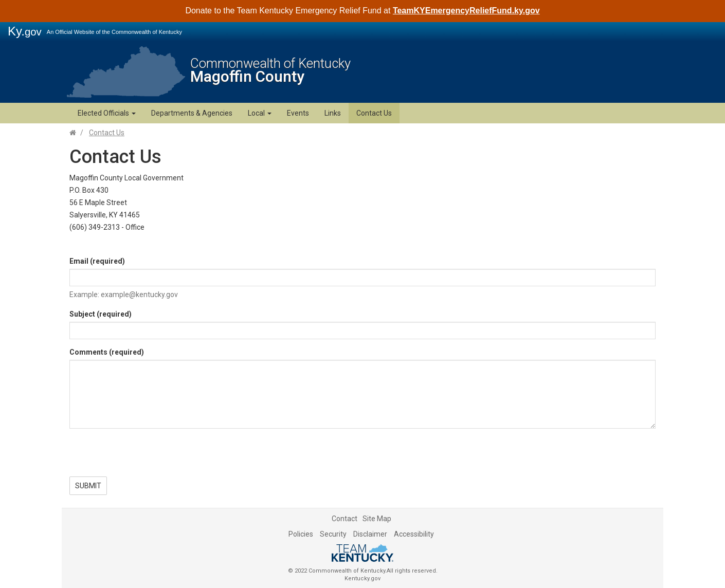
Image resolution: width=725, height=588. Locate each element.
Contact (345, 519)
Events (298, 113)
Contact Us (374, 113)
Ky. (25, 31)
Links (333, 113)
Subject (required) (101, 314)
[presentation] (148, 456)
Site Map (377, 519)
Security (333, 534)
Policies (301, 534)
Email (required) (97, 261)
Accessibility (414, 534)
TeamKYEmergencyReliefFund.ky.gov (466, 11)
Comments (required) (107, 352)
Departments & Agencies (192, 113)
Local (260, 113)
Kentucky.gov (362, 578)
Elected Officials (107, 113)
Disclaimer (370, 534)
